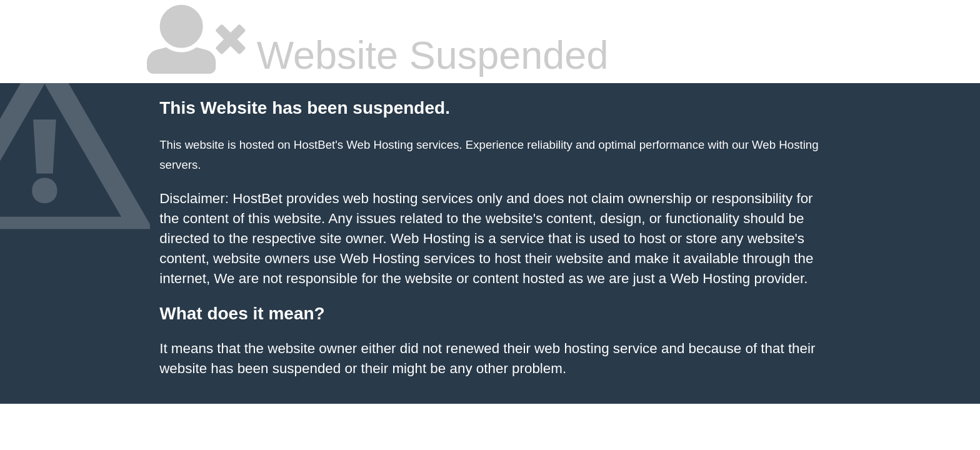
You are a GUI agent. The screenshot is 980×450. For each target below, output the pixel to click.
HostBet (314, 145)
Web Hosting (785, 145)
